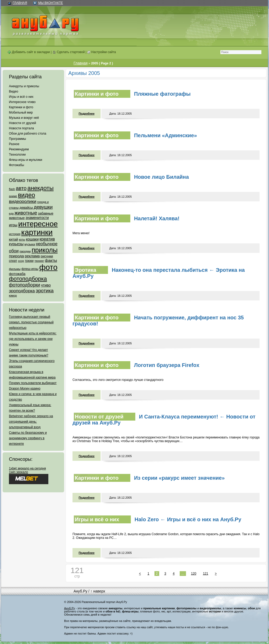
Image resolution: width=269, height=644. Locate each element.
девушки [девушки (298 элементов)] (43, 207)
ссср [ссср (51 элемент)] (21, 261)
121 (205, 574)
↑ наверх (98, 591)
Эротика (86, 270)
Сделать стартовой (69, 52)
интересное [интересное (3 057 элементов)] (38, 224)
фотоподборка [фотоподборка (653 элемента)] (28, 279)
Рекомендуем (19, 149)
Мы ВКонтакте (50, 3)
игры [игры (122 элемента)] (13, 225)
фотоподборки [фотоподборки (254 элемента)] (24, 285)
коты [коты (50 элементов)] (22, 239)
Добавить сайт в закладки (29, 52)
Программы (17, 139)
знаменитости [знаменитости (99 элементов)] (37, 218)
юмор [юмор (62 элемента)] (13, 295)
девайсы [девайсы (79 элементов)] (26, 208)
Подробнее (87, 114)
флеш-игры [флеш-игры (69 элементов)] (30, 269)
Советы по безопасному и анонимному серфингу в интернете (28, 438)
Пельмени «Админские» (165, 135)
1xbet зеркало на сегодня (27, 468)
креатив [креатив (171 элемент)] (47, 239)
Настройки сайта (102, 52)
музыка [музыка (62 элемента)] (30, 244)
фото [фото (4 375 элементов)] (48, 267)
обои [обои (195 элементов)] (14, 251)
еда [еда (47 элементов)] (11, 213)
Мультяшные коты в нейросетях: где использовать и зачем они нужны (33, 339)
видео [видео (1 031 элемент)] (26, 195)
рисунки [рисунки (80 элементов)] (47, 256)
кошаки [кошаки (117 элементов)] (32, 239)
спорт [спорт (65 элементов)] (13, 261)
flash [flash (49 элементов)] (12, 189)
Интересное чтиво (22, 102)
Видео (14, 91)
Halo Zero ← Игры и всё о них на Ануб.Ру (188, 519)
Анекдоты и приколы (24, 86)
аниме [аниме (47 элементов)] (13, 196)
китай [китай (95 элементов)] (14, 239)
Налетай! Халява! (157, 218)
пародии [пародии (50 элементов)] (25, 251)
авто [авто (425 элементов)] (21, 188)
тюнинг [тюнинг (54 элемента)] (39, 261)
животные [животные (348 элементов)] (26, 213)
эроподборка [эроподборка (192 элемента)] (22, 291)
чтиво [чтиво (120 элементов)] (46, 285)
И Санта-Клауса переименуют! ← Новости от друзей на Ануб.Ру (164, 420)
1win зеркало (19, 472)
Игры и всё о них (21, 97)
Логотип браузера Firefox (167, 365)
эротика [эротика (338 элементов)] (45, 291)
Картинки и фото (21, 107)
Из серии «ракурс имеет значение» (179, 478)
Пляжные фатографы (162, 94)
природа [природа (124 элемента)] (16, 256)
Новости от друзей (22, 123)
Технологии (17, 155)
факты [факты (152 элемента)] (51, 260)
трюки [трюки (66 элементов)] (29, 261)
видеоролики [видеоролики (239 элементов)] (23, 201)
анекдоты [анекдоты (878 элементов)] (40, 188)
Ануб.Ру (80, 591)
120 (194, 574)
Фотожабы (17, 165)
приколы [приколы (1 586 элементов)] (45, 250)
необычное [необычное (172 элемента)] (46, 244)
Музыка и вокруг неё (24, 118)
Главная (20, 3)
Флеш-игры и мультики (25, 160)
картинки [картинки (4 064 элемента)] (37, 232)
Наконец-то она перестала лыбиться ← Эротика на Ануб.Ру (159, 273)
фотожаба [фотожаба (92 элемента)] (17, 274)
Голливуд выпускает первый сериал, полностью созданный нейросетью (31, 322)
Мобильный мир (21, 113)
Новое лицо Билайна (161, 177)
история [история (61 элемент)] (15, 234)
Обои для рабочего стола (28, 134)
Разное (14, 144)
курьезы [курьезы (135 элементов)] (16, 244)
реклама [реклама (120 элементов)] (32, 256)
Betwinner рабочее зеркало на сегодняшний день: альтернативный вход (31, 422)
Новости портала (21, 128)
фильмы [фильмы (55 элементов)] (15, 269)
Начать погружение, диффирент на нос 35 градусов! (158, 321)
